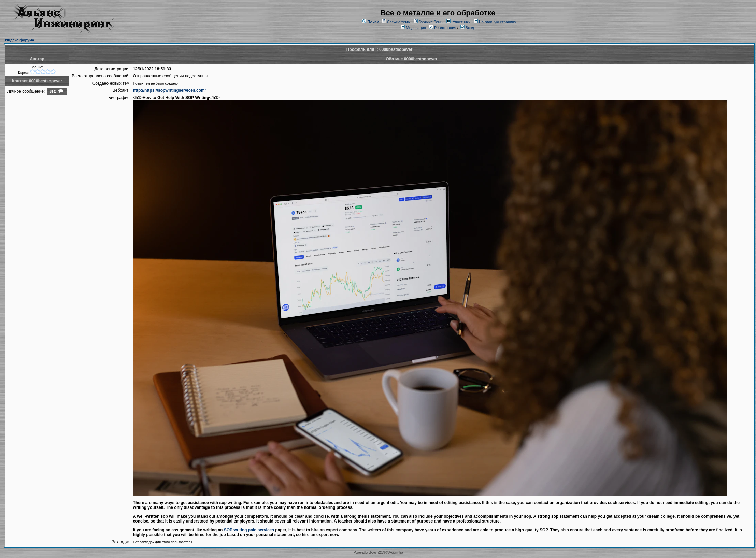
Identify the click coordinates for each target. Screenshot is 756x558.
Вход (467, 28)
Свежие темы (399, 22)
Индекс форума (20, 40)
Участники (462, 22)
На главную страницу (497, 22)
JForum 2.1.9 (377, 552)
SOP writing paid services (249, 530)
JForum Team (397, 552)
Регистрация (443, 28)
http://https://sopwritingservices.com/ (169, 90)
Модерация (416, 28)
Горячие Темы (431, 22)
